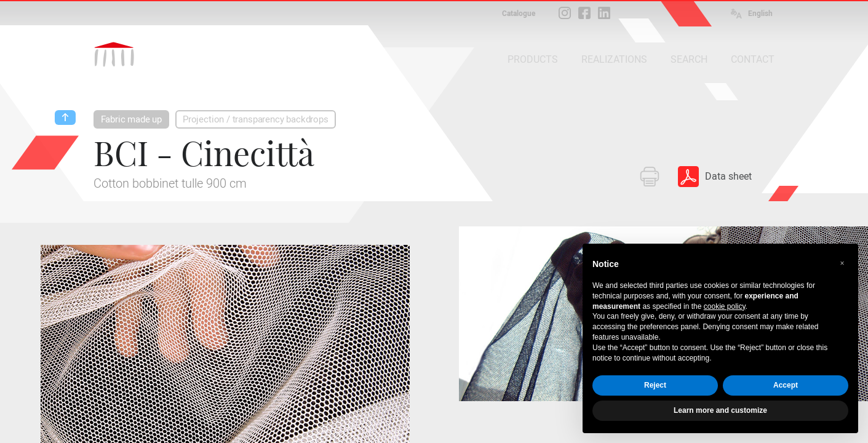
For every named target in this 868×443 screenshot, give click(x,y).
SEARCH (689, 59)
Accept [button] (786, 385)
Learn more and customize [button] (720, 410)
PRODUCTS (533, 59)
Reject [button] (655, 385)
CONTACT (753, 59)
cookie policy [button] (725, 306)
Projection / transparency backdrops (256, 119)
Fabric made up (131, 119)
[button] (842, 263)
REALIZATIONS (614, 59)
